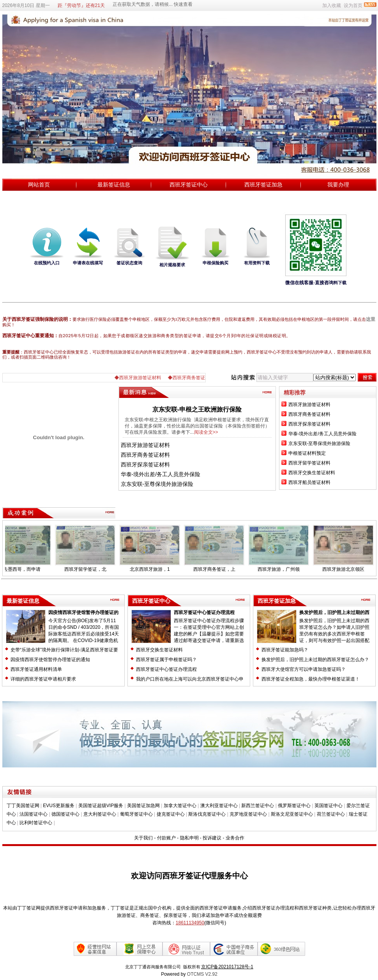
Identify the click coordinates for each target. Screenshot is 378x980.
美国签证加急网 (143, 806)
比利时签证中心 (36, 823)
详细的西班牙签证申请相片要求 (43, 679)
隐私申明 (189, 838)
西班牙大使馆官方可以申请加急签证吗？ (304, 669)
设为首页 (353, 5)
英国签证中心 (329, 806)
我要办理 (338, 185)
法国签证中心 (34, 814)
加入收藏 (332, 5)
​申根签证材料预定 (307, 453)
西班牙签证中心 (189, 185)
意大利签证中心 (100, 814)
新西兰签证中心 (258, 806)
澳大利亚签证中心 (219, 806)
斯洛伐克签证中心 (207, 814)
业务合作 (235, 838)
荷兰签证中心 (331, 814)
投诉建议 (212, 838)
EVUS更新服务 (59, 806)
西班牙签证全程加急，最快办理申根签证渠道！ (311, 679)
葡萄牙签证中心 (136, 814)
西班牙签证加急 (263, 185)
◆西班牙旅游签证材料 (143, 378)
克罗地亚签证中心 (248, 814)
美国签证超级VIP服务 (101, 806)
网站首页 (39, 185)
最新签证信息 (114, 185)
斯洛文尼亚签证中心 (292, 814)
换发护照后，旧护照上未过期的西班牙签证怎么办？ (315, 660)
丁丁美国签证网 (23, 806)
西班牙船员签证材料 (309, 482)
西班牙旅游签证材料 (145, 445)
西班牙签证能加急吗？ (285, 650)
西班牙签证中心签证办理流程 (204, 612)
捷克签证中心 (171, 814)
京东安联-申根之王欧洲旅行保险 (197, 409)
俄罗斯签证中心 (294, 806)
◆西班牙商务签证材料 (196, 378)
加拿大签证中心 (180, 806)
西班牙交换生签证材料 (312, 473)
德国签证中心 (65, 814)
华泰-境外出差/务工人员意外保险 (161, 474)
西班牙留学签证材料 (309, 463)
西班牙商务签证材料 (145, 455)
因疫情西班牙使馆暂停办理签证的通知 (50, 660)
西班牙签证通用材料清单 (36, 669)
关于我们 (143, 838)
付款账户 (166, 838)
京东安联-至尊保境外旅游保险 (157, 484)
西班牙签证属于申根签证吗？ (166, 660)
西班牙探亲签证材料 (145, 464)
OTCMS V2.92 (202, 974)
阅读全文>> (206, 432)
